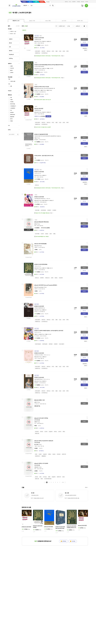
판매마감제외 (13, 115)
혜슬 (35, 158)
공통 (11, 86)
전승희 (43, 41)
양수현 (51, 201)
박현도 (36, 138)
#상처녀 (60, 432)
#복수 (40, 477)
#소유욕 (42, 234)
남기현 (36, 90)
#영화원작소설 (38, 53)
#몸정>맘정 (37, 433)
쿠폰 (11, 98)
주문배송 (78, 2)
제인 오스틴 (36, 41)
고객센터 (87, 2)
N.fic (35, 423)
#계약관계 (37, 432)
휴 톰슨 (48, 68)
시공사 (36, 358)
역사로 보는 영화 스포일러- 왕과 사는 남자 (43, 100)
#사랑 (53, 51)
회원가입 (66, 2)
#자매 (67, 51)
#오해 (64, 51)
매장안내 (83, 2)
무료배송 (12, 102)
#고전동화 (54, 210)
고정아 (43, 357)
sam (36, 2)
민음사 (36, 43)
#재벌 (54, 234)
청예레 (36, 422)
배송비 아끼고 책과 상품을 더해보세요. (43, 213)
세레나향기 (36, 467)
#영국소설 (48, 51)
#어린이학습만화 (38, 344)
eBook (30, 2)
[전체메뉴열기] (9, 5)
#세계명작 (49, 210)
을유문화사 (36, 383)
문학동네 (36, 312)
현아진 (36, 224)
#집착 (51, 234)
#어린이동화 (37, 210)
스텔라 (36, 446)
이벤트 (11, 100)
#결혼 (56, 51)
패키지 (11, 119)
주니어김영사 (37, 336)
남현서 (36, 402)
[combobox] (26, 5)
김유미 (43, 68)
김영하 (36, 334)
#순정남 (47, 234)
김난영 (40, 334)
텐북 (35, 226)
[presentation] (16, 21)
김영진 (42, 90)
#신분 (60, 51)
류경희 (43, 310)
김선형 (43, 175)
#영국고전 (43, 51)
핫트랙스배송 (13, 104)
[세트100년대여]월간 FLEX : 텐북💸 (42, 237)
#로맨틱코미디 (38, 456)
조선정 (43, 381)
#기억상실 (45, 477)
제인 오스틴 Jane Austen (39, 287)
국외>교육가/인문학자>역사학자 (71, 495)
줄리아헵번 (36, 445)
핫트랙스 (42, 2)
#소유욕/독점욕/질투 (48, 479)
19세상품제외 (13, 108)
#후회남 (55, 432)
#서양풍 (40, 454)
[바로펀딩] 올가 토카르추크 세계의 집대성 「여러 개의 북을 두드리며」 (48, 56)
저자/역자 (12, 68)
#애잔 (64, 432)
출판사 (11, 70)
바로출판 (48, 2)
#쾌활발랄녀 (44, 456)
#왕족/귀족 (64, 454)
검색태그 (12, 73)
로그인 (70, 2)
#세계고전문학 (38, 51)
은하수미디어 (37, 202)
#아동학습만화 (45, 344)
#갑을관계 (51, 432)
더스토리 (36, 70)
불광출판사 (36, 140)
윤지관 (48, 41)
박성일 (46, 334)
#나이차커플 (37, 234)
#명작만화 (51, 344)
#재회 (36, 454)
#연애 (52, 278)
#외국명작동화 (43, 210)
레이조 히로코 (45, 201)
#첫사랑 (42, 432)
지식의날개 (36, 92)
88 (63, 482)
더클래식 (36, 247)
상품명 (11, 66)
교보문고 (24, 2)
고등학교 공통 (13, 81)
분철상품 (12, 112)
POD (11, 110)
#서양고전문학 (62, 344)
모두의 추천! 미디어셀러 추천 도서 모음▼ (43, 127)
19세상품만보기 (13, 106)
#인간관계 (61, 278)
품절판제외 (12, 117)
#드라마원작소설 (44, 53)
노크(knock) (37, 404)
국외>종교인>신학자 (35, 495)
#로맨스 (56, 278)
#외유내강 (59, 454)
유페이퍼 (36, 289)
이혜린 (48, 90)
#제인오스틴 (47, 278)
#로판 (42, 479)
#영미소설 (37, 185)
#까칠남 (50, 454)
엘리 (35, 177)
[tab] (16, 21)
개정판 (11, 121)
